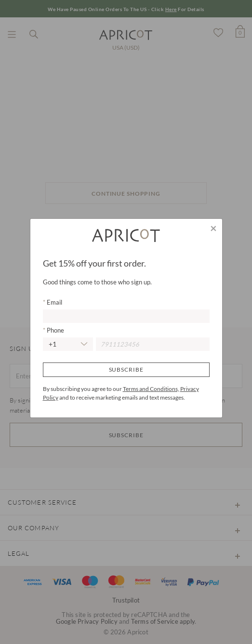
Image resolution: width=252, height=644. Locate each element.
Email (54, 302)
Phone (55, 330)
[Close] (213, 228)
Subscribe (126, 369)
